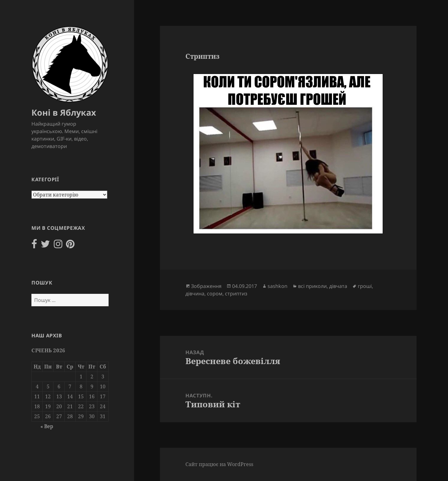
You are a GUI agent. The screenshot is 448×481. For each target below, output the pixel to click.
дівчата (338, 286)
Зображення (206, 286)
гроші (365, 286)
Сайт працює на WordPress (219, 464)
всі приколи (312, 286)
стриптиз (236, 294)
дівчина (195, 294)
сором (215, 294)
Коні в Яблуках (64, 112)
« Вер (47, 426)
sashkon (278, 286)
